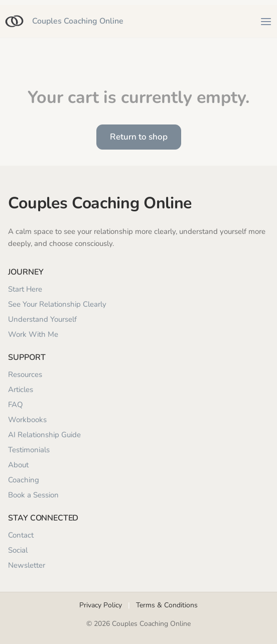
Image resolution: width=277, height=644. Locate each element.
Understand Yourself (42, 319)
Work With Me (33, 334)
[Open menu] (266, 22)
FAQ (16, 405)
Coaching (24, 480)
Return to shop (139, 137)
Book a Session (33, 495)
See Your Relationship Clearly (57, 304)
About (18, 465)
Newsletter (27, 565)
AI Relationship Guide (44, 435)
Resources (25, 374)
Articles (21, 390)
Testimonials (29, 450)
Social (18, 550)
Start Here (25, 289)
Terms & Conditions (167, 605)
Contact (21, 535)
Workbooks (27, 420)
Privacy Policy (101, 605)
